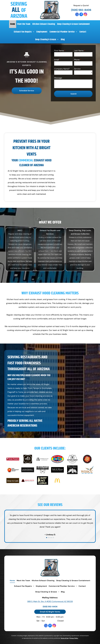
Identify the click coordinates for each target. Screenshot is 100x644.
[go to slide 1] (47, 538)
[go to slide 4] (52, 538)
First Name (59, 51)
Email (57, 60)
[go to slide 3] (50, 538)
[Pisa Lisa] (72, 470)
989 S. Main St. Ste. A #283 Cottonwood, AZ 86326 (50, 601)
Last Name (79, 51)
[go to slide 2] (48, 538)
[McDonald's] (57, 480)
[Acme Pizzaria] (13, 459)
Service (77, 69)
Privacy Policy (74, 638)
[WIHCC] (87, 470)
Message (58, 78)
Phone (77, 60)
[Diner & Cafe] (13, 480)
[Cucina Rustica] (28, 470)
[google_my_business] (77, 15)
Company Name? (62, 69)
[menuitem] (13, 24)
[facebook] (81, 15)
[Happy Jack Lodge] (43, 480)
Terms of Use (65, 638)
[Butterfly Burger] (72, 459)
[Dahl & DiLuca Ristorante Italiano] (57, 470)
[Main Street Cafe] (87, 459)
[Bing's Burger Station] (57, 459)
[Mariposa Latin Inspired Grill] (43, 470)
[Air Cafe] (28, 459)
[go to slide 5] (53, 538)
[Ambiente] (43, 459)
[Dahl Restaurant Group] (13, 470)
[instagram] (85, 15)
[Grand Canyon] (28, 480)
